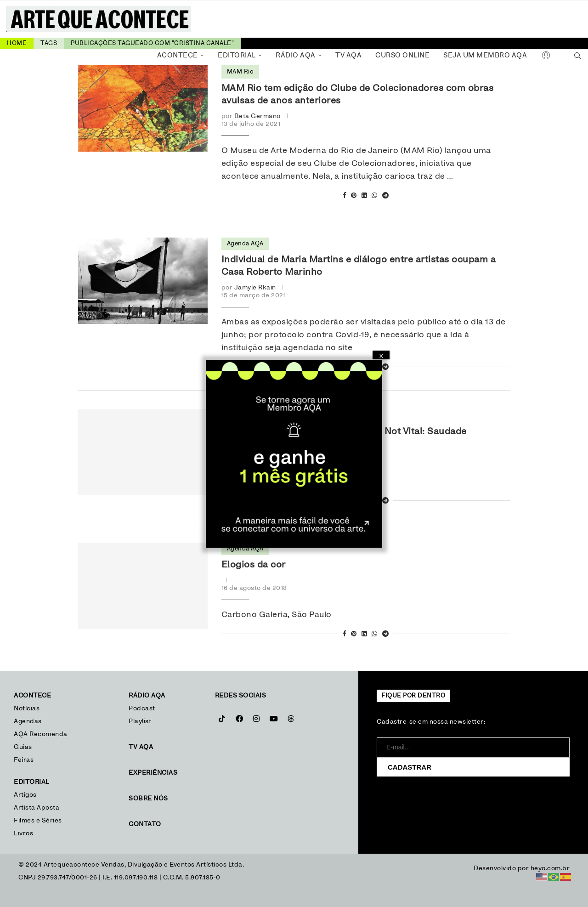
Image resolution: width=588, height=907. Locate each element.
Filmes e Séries (38, 821)
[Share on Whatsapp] (375, 196)
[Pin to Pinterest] (354, 196)
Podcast (142, 709)
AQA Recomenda (41, 734)
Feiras (24, 760)
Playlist (140, 721)
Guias (23, 747)
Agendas (28, 721)
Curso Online (402, 55)
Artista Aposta (37, 808)
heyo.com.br (550, 868)
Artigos (25, 795)
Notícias (28, 709)
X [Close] (381, 356)
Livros (23, 833)
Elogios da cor (254, 565)
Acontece (178, 55)
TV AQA (348, 55)
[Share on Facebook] (345, 196)
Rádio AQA (296, 55)
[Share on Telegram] (386, 196)
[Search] (577, 56)
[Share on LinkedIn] (365, 196)
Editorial (237, 55)
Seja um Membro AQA (485, 55)
